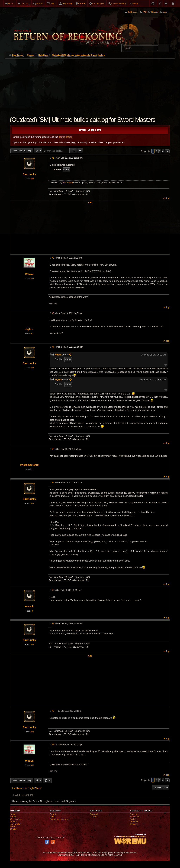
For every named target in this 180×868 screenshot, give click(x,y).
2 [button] (157, 151)
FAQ (145, 12)
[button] (167, 151)
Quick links (132, 12)
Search (165, 49)
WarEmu (94, 817)
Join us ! (25, 4)
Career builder (119, 4)
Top (168, 198)
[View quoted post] (70, 355)
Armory (82, 4)
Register (54, 814)
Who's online (16, 819)
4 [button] (163, 151)
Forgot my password (60, 819)
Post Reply (20, 151)
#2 (53, 258)
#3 (53, 313)
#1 (53, 158)
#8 (53, 624)
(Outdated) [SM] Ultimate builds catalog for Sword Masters (78, 55)
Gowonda (94, 814)
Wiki (53, 4)
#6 (53, 483)
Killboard (67, 4)
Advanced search (134, 42)
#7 (53, 590)
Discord (134, 824)
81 (32, 334)
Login (52, 817)
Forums (13, 817)
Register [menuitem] (155, 12)
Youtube (134, 822)
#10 (53, 745)
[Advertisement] (90, 85)
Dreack (29, 606)
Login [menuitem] (165, 12)
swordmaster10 (29, 465)
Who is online (25, 795)
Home (11, 4)
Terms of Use (66, 137)
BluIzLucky (29, 174)
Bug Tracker (98, 4)
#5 (53, 449)
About (135, 4)
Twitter (133, 819)
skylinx (29, 329)
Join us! (13, 829)
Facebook (135, 817)
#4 (53, 347)
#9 (53, 711)
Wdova (29, 274)
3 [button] (160, 151)
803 (32, 179)
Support (134, 814)
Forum (40, 4)
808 (32, 279)
